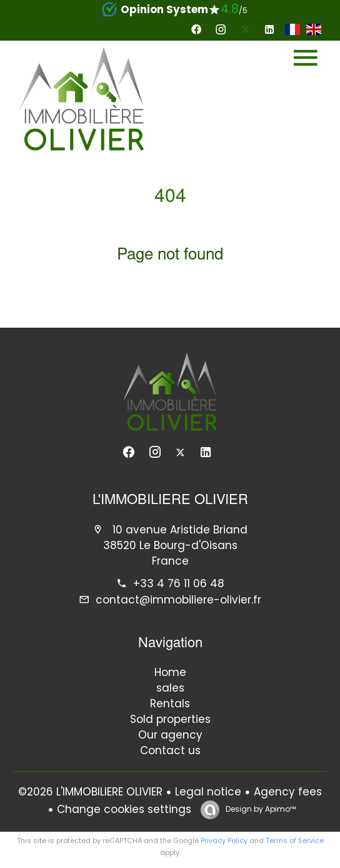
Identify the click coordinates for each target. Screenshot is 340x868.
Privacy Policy (224, 840)
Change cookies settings (124, 809)
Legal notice (208, 792)
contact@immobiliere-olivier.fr (178, 600)
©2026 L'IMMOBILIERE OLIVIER (90, 792)
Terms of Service (295, 840)
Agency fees (288, 792)
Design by (260, 809)
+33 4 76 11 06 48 (179, 583)
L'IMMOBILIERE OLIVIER (170, 501)
